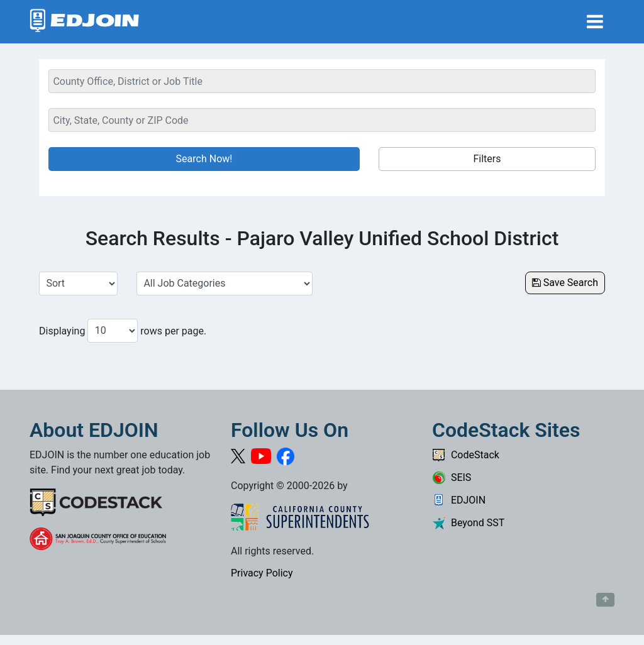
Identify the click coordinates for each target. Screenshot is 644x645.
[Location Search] (322, 120)
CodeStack (466, 455)
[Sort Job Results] (78, 284)
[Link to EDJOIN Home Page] (85, 22)
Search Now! (204, 159)
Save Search (565, 283)
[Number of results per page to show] (113, 331)
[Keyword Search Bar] (322, 81)
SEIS (452, 477)
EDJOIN (459, 500)
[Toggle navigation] (595, 22)
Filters (487, 159)
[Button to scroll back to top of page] (605, 600)
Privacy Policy (262, 573)
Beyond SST (468, 523)
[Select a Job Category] (225, 284)
